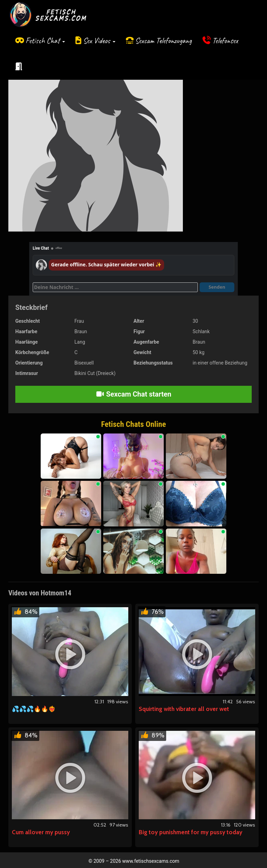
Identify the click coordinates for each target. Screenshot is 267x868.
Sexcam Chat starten (133, 394)
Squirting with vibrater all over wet (184, 709)
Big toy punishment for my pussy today (191, 832)
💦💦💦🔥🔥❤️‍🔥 (34, 709)
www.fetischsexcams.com (151, 861)
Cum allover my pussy (41, 832)
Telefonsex (225, 41)
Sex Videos (99, 41)
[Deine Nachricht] (115, 287)
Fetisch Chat (45, 41)
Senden (217, 287)
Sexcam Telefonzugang (163, 41)
